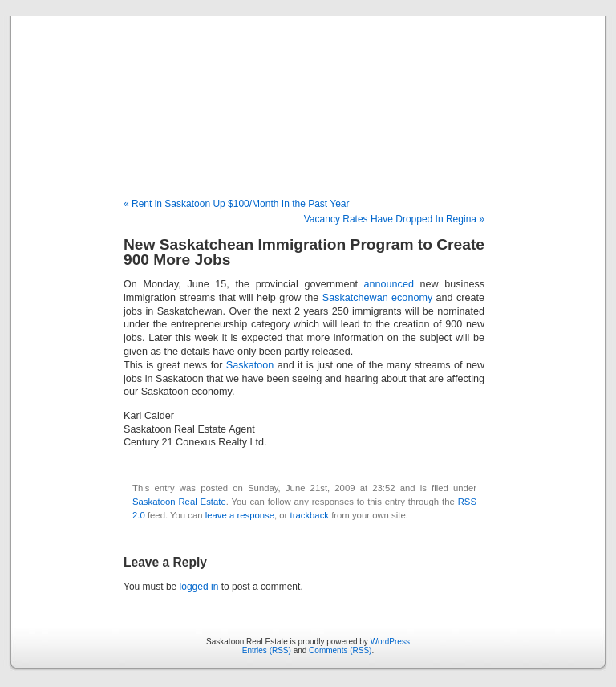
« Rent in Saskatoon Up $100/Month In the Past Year (237, 204)
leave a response (240, 515)
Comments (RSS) (340, 650)
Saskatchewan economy (377, 298)
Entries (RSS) (267, 650)
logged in (199, 587)
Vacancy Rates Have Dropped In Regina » (394, 219)
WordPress (390, 642)
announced (389, 284)
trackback (310, 515)
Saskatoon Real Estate (308, 90)
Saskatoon (250, 365)
